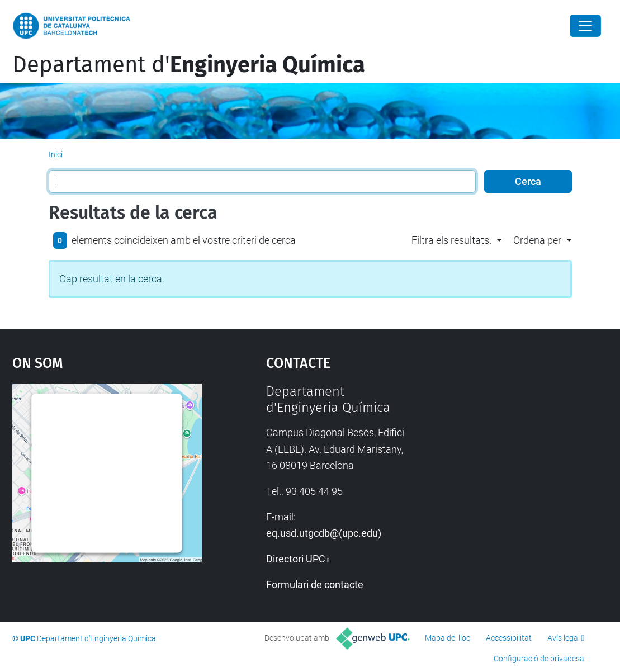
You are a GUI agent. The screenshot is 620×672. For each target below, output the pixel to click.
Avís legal (564, 638)
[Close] (585, 26)
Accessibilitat (509, 638)
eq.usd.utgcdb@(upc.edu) (324, 533)
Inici (56, 154)
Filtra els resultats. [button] (451, 240)
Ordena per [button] (537, 240)
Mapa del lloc (448, 638)
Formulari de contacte (315, 585)
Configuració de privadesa (539, 659)
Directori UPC (296, 559)
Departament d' (189, 65)
